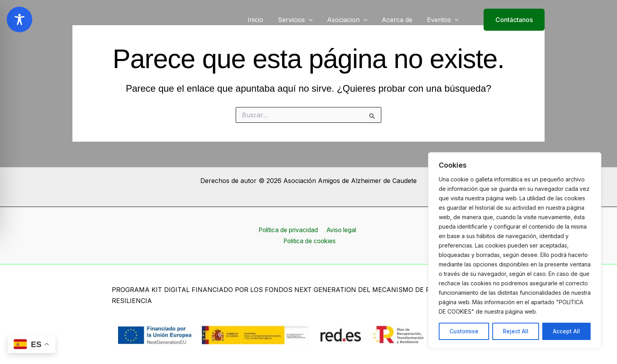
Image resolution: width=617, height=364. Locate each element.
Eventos (444, 20)
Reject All (516, 331)
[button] (509, 20)
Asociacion (352, 20)
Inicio (264, 20)
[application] (315, 20)
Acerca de (400, 20)
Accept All (566, 331)
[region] (515, 250)
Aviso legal (341, 230)
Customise (464, 331)
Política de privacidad (288, 230)
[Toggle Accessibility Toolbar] (19, 19)
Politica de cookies (310, 241)
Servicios (302, 20)
